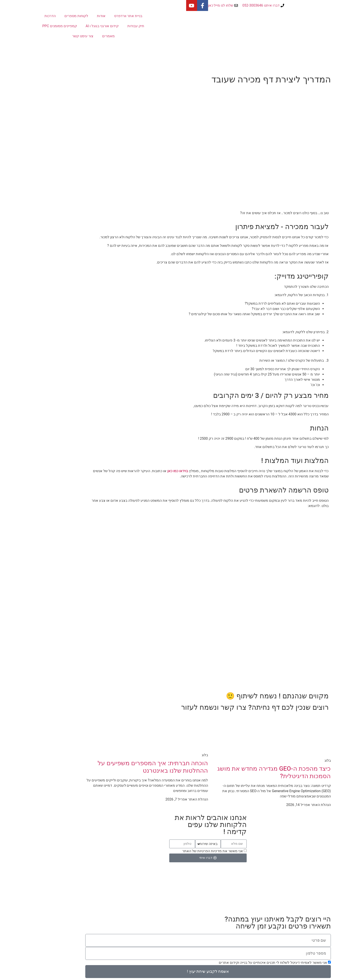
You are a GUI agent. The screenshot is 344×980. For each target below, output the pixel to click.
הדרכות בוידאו (200, 879)
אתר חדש (286, 874)
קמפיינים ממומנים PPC (24, 26)
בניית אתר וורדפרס (92, 16)
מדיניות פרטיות (199, 892)
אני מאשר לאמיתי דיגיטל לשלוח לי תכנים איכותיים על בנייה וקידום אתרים (237, 962)
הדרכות (14, 16)
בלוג (208, 884)
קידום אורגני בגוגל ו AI (66, 26)
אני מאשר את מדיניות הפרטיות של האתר (177, 851)
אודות (65, 16)
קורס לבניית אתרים (278, 889)
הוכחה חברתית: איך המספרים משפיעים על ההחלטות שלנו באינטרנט (117, 767)
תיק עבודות (100, 26)
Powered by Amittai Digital (172, 905)
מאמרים (72, 36)
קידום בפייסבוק (281, 879)
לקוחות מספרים (40, 16)
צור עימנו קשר (47, 36)
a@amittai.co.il (117, 884)
